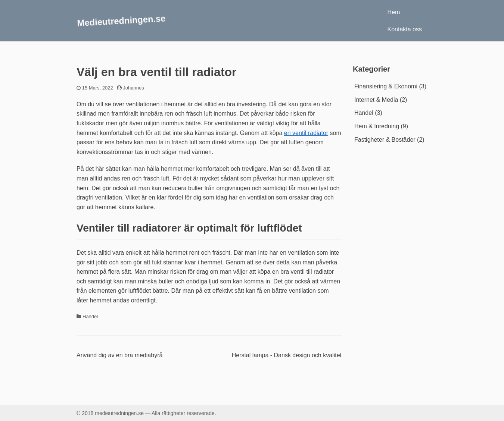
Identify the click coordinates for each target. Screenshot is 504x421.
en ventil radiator (306, 133)
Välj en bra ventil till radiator (157, 72)
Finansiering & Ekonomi (386, 86)
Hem (394, 12)
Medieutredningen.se (121, 21)
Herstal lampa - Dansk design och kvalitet (287, 355)
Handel (90, 316)
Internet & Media (376, 100)
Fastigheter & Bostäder (385, 140)
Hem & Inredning (377, 126)
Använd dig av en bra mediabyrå (119, 355)
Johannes (133, 88)
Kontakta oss (405, 29)
